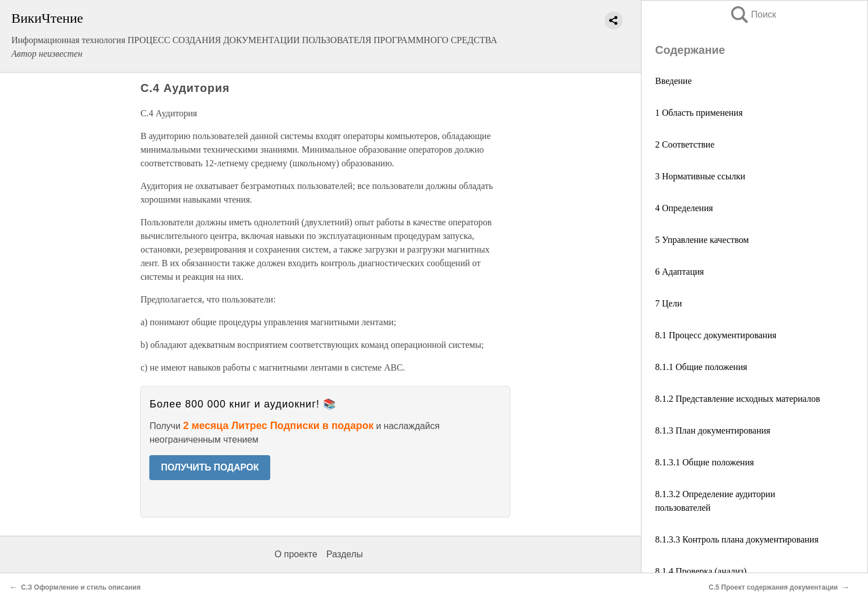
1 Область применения (699, 113)
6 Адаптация (680, 272)
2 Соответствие (685, 144)
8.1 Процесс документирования (716, 335)
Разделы (345, 554)
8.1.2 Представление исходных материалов (738, 399)
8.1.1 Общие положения (701, 367)
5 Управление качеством (702, 240)
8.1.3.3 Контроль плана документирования (737, 539)
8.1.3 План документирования (713, 430)
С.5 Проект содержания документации (773, 587)
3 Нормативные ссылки (700, 176)
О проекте (295, 554)
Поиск (753, 14)
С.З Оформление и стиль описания (81, 587)
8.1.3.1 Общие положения (705, 462)
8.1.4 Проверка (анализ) (701, 571)
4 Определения (684, 208)
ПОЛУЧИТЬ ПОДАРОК (210, 467)
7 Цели (668, 303)
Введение (674, 81)
